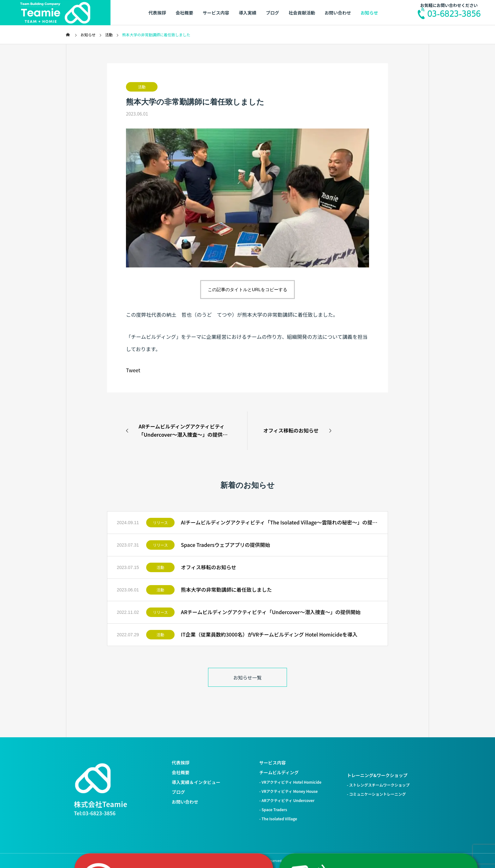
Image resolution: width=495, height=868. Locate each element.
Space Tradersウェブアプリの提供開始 (225, 545)
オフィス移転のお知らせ (209, 567)
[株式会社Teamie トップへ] (93, 778)
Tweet (133, 370)
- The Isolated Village (278, 819)
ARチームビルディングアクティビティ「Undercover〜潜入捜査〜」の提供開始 (271, 612)
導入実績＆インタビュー (196, 782)
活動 (142, 87)
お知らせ (369, 13)
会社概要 (184, 13)
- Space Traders (273, 809)
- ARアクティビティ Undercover (287, 800)
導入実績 (247, 13)
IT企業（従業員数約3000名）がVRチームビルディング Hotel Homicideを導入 (269, 634)
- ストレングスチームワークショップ (378, 785)
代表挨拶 (157, 13)
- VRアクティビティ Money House (288, 791)
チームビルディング (279, 772)
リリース (160, 522)
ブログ (272, 13)
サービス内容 (216, 13)
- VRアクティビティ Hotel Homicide (290, 782)
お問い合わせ (338, 13)
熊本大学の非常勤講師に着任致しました (226, 590)
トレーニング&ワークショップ (377, 775)
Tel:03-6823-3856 (95, 813)
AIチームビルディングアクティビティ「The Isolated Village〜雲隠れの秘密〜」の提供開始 (280, 522)
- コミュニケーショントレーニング (376, 794)
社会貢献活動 (302, 13)
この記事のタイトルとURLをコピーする (247, 290)
